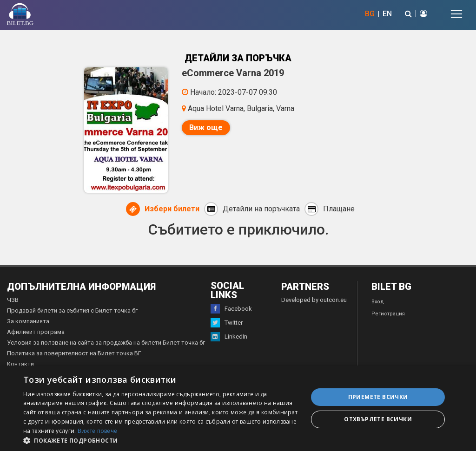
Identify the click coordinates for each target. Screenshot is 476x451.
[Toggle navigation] (456, 14)
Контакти (20, 364)
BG (370, 14)
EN (387, 14)
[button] (161, 440)
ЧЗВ (13, 300)
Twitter (227, 323)
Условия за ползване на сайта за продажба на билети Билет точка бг (106, 343)
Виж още (206, 127)
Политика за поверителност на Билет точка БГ (74, 353)
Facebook (231, 309)
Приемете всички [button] (378, 397)
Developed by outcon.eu (314, 300)
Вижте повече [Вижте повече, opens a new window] (98, 431)
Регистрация (388, 314)
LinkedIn (229, 337)
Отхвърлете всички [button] (378, 419)
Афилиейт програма (36, 332)
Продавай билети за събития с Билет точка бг (72, 310)
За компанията (28, 321)
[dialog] (238, 408)
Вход (378, 302)
